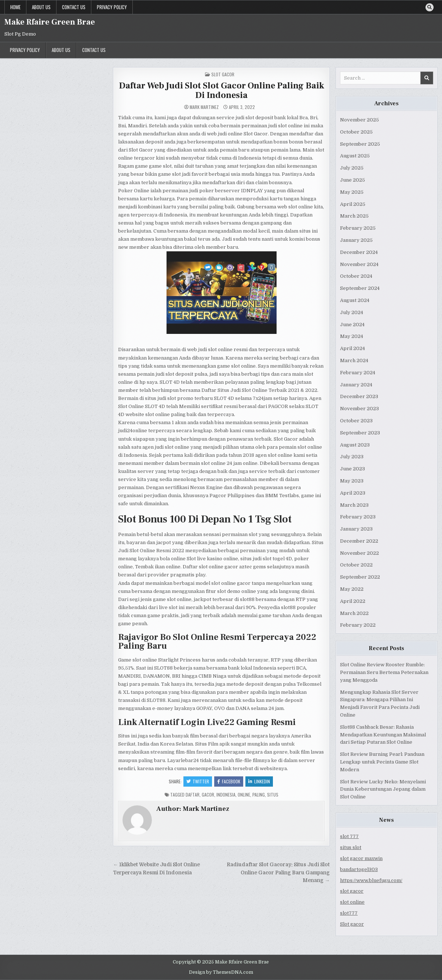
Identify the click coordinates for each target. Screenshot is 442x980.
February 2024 (358, 373)
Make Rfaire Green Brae (50, 22)
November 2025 (359, 120)
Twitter (198, 781)
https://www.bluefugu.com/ (371, 880)
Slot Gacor (223, 74)
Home (15, 7)
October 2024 (356, 276)
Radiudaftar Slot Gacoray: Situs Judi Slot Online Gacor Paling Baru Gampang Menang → (278, 873)
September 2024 (360, 288)
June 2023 (352, 469)
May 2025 (352, 192)
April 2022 (353, 601)
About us (41, 7)
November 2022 (359, 553)
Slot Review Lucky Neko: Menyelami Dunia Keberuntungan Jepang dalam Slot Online (383, 789)
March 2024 (354, 360)
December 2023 (359, 396)
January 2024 (356, 385)
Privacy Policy (112, 7)
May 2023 (352, 481)
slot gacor (352, 891)
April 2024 (352, 348)
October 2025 (356, 132)
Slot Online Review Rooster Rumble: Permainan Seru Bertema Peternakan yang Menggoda (384, 672)
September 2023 (360, 433)
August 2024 (355, 300)
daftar (193, 795)
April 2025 (353, 204)
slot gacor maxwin (361, 858)
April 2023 (353, 493)
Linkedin (259, 781)
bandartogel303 (359, 869)
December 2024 (359, 252)
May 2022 (352, 589)
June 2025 (352, 180)
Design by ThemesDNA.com (221, 972)
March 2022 (354, 613)
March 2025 (354, 216)
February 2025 (358, 228)
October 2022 (356, 565)
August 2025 (355, 156)
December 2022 (359, 541)
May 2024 (352, 336)
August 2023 (355, 445)
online (244, 795)
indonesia (226, 795)
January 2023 (356, 529)
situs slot (351, 847)
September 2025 (360, 144)
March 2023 (354, 505)
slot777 (349, 913)
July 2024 (352, 312)
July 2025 (352, 168)
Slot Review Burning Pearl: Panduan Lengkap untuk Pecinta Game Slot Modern (382, 762)
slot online (352, 902)
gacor (208, 795)
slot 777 (349, 836)
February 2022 (358, 625)
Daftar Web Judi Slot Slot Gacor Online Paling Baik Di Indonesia (222, 90)
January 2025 (356, 240)
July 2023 (352, 457)
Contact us (74, 7)
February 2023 (358, 517)
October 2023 (356, 421)
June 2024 (352, 325)
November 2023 (359, 409)
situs (273, 795)
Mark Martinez (204, 107)
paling (259, 795)
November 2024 (359, 264)
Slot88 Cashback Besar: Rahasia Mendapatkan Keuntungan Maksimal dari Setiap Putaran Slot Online (383, 735)
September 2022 (360, 577)
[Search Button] (430, 7)
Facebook (229, 781)
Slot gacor (352, 924)
